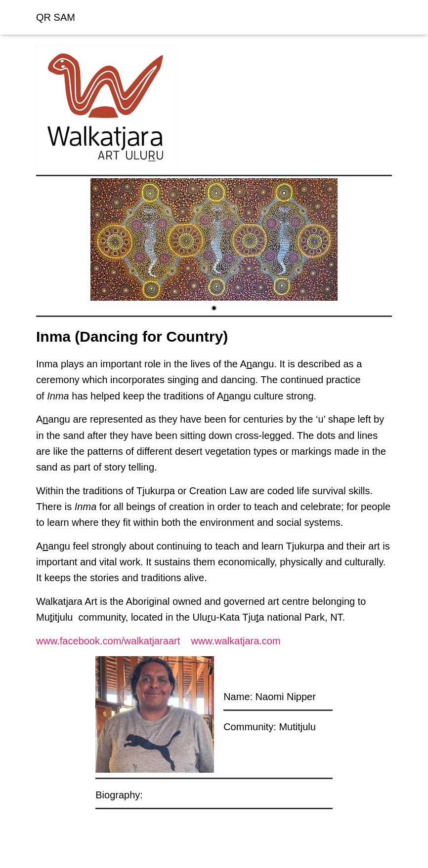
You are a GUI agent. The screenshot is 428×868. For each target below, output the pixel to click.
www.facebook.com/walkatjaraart (108, 641)
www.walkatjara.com (235, 641)
